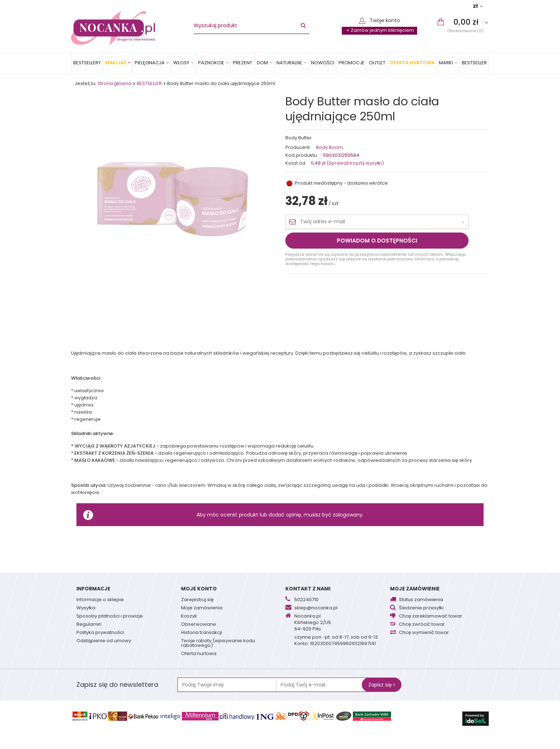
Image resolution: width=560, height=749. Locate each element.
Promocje (352, 63)
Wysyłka (86, 608)
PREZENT (242, 63)
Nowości (323, 63)
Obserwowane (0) (465, 31)
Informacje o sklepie (100, 600)
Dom (262, 63)
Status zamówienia (421, 600)
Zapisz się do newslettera (117, 685)
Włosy (181, 63)
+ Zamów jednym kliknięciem (380, 30)
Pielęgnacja (150, 63)
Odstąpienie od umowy (104, 641)
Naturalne (289, 63)
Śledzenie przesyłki (421, 608)
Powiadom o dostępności (377, 241)
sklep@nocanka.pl (316, 608)
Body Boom (329, 148)
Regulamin (89, 625)
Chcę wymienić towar (424, 633)
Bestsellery (87, 63)
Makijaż (116, 63)
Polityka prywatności (100, 633)
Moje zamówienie (415, 589)
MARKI (446, 63)
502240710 (306, 600)
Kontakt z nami (308, 589)
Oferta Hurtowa (412, 63)
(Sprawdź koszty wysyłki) (355, 163)
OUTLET (377, 63)
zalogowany (348, 515)
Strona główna (114, 83)
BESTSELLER (474, 63)
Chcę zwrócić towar (422, 625)
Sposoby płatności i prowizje (110, 616)
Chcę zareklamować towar (431, 616)
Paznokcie (211, 63)
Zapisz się (382, 685)
